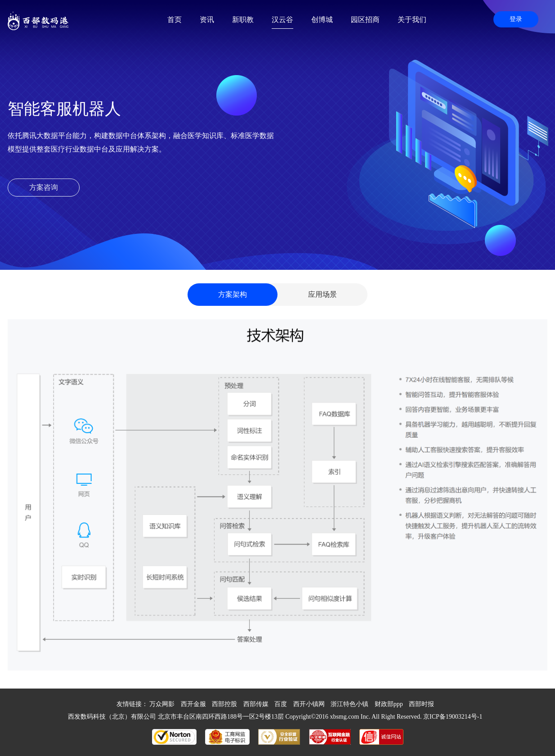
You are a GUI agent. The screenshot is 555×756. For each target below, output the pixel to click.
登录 (516, 19)
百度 (281, 704)
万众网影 (162, 704)
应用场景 (322, 294)
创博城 (322, 20)
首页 (175, 20)
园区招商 (365, 20)
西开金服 (193, 704)
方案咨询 (44, 187)
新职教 (243, 20)
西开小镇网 (309, 704)
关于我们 (412, 20)
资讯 (207, 20)
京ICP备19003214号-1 (453, 717)
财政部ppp (389, 704)
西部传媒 (256, 704)
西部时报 (421, 704)
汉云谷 (282, 20)
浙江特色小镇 (349, 704)
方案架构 (233, 294)
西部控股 (224, 704)
